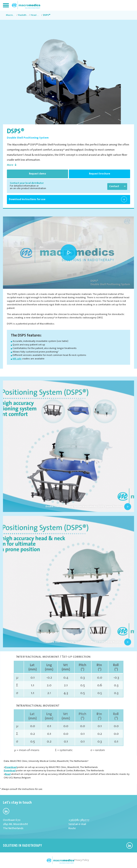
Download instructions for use (27, 199)
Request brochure (100, 174)
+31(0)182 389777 (79, 820)
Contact (114, 186)
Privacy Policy (82, 860)
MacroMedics (11, 15)
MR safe (17, 359)
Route (72, 828)
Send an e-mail (77, 824)
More (10, 165)
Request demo (37, 174)
